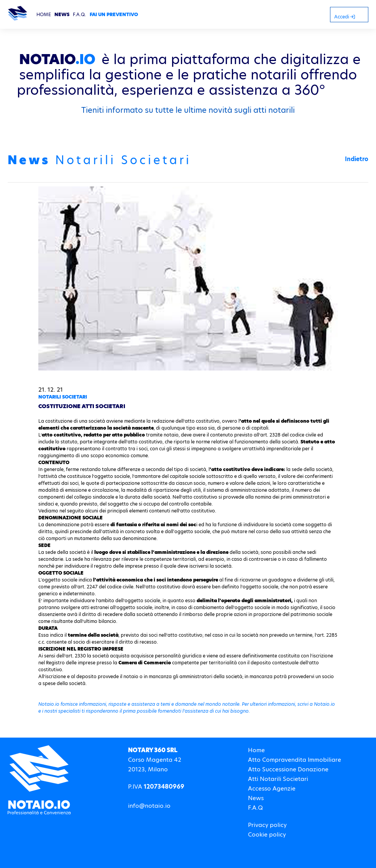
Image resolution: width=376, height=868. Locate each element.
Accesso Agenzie (272, 788)
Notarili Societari (63, 397)
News (256, 798)
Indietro (357, 159)
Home (256, 750)
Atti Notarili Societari (278, 779)
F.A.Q (255, 808)
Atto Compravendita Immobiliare (295, 760)
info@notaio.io (149, 806)
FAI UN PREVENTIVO (114, 14)
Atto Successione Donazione (288, 769)
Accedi (345, 17)
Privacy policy (267, 825)
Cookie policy (267, 834)
